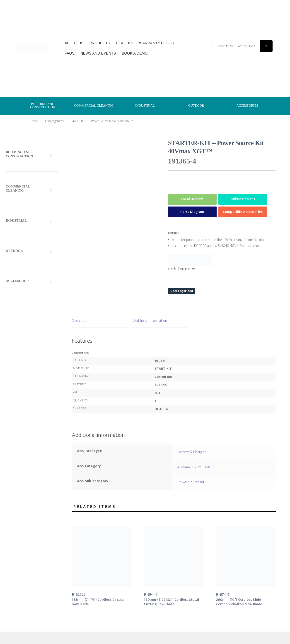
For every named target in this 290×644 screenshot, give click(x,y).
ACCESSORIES (247, 106)
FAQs (69, 53)
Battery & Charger (192, 452)
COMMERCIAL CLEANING (94, 106)
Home (34, 121)
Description (81, 321)
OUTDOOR (196, 106)
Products (100, 43)
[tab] (99, 321)
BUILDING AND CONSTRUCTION (43, 106)
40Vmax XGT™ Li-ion (194, 467)
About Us (74, 43)
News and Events (98, 53)
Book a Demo (135, 53)
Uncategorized (54, 121)
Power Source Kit (191, 482)
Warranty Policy (157, 43)
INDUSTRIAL (145, 106)
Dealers (125, 43)
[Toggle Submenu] (32, 155)
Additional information (150, 321)
